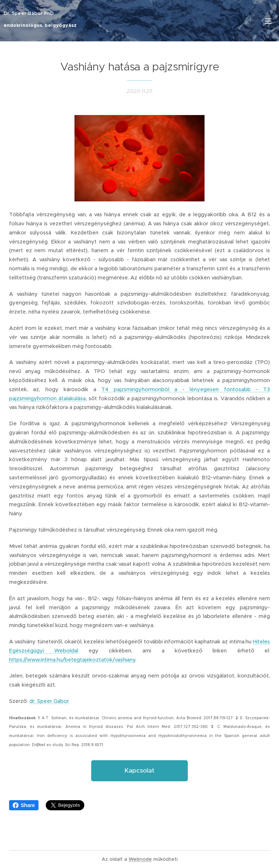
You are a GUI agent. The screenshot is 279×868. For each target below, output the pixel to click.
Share (24, 805)
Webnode (140, 859)
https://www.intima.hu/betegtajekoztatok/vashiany (72, 659)
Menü (268, 21)
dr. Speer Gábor (49, 701)
